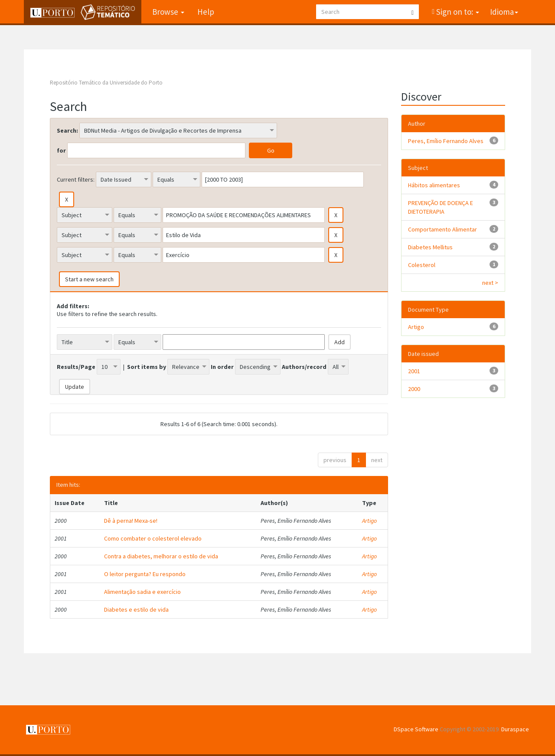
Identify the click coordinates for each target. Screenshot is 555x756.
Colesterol (422, 265)
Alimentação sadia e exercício (142, 592)
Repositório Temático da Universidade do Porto (106, 83)
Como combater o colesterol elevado (153, 538)
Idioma (504, 12)
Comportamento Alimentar (442, 229)
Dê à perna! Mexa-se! (131, 521)
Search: (67, 130)
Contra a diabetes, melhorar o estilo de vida (161, 556)
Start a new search (89, 279)
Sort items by (147, 367)
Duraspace (515, 729)
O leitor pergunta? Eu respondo (145, 574)
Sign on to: (457, 12)
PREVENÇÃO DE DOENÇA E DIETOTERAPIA (441, 207)
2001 (414, 371)
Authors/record (304, 367)
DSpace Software (416, 729)
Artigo (369, 521)
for (61, 150)
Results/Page (76, 367)
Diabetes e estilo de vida (136, 609)
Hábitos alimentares (434, 185)
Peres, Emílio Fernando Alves (446, 141)
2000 (414, 389)
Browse (168, 12)
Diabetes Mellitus (430, 247)
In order (222, 367)
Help (206, 12)
